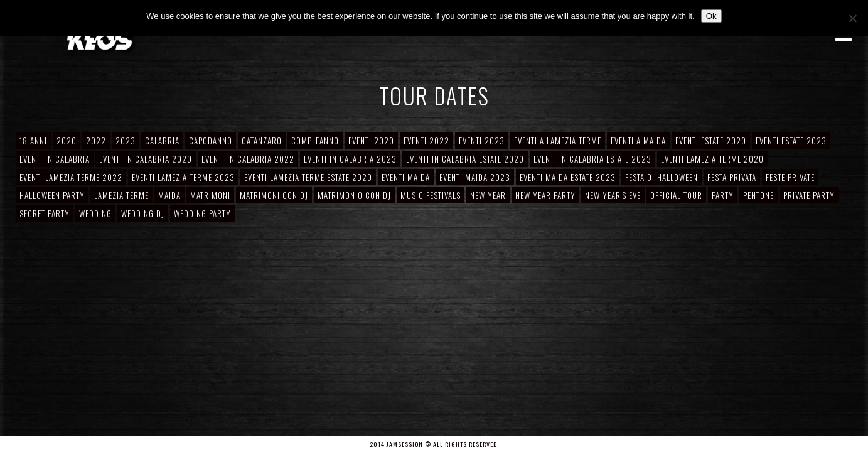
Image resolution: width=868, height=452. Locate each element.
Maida (169, 195)
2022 (96, 141)
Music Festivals (431, 195)
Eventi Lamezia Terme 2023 (183, 177)
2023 (126, 141)
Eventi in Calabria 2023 (350, 159)
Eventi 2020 (371, 141)
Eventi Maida (406, 177)
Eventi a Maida (638, 141)
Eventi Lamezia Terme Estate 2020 (308, 177)
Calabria (162, 141)
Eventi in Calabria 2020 (146, 159)
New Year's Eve (613, 195)
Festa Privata (732, 177)
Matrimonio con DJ (354, 195)
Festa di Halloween (662, 177)
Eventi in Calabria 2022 (248, 159)
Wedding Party (202, 213)
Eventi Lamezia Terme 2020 (712, 159)
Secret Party (45, 213)
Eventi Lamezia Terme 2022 (71, 177)
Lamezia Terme (121, 195)
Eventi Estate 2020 (711, 141)
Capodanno (211, 141)
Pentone (758, 195)
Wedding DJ (143, 213)
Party (723, 195)
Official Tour (676, 195)
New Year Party (545, 195)
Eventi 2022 (426, 141)
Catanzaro (262, 141)
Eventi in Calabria (55, 159)
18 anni (33, 141)
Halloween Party (52, 195)
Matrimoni (210, 195)
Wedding (95, 213)
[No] (852, 18)
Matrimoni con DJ (274, 195)
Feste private (790, 177)
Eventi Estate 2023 (791, 141)
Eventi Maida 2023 (475, 177)
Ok (711, 16)
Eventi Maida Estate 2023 (568, 177)
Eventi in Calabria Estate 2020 (465, 159)
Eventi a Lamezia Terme (558, 141)
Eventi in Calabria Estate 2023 (592, 159)
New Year (488, 195)
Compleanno (315, 141)
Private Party (809, 195)
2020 (67, 141)
